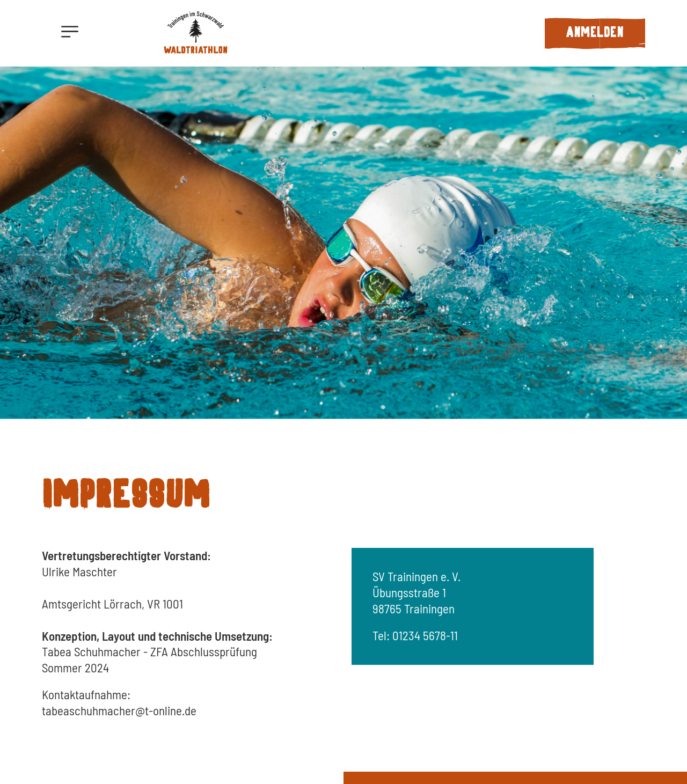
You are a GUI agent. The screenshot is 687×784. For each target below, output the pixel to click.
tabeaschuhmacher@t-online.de (119, 710)
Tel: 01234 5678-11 (415, 635)
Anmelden (595, 33)
